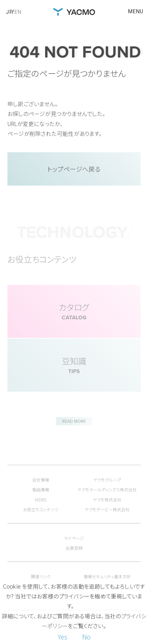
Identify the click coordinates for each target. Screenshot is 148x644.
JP (9, 12)
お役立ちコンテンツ (41, 517)
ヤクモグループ (107, 487)
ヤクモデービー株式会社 (107, 517)
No (86, 637)
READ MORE (74, 426)
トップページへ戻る (74, 170)
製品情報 (41, 497)
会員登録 (74, 555)
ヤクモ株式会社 (107, 507)
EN (18, 12)
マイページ (74, 545)
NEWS (41, 507)
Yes (62, 637)
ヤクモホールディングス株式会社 (107, 497)
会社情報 (41, 487)
